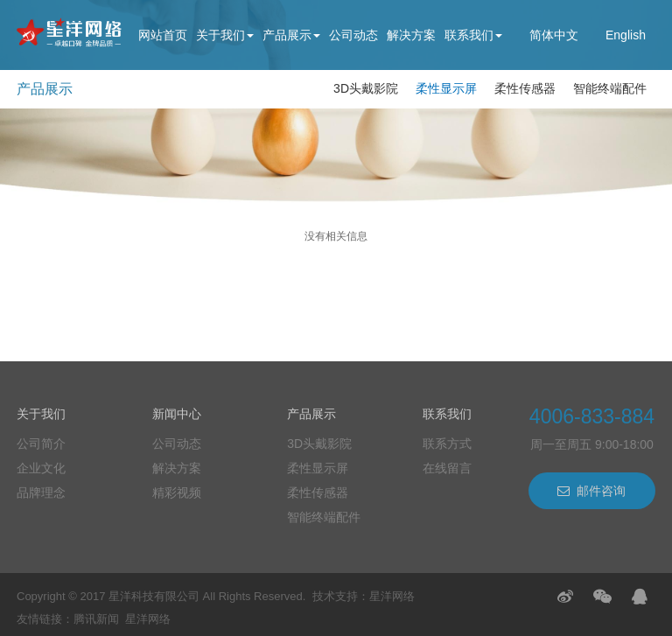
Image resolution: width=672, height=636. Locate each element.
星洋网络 (392, 596)
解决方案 (411, 35)
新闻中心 (177, 414)
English (626, 35)
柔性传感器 (525, 88)
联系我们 (473, 35)
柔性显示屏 (446, 88)
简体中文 (554, 35)
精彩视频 (177, 493)
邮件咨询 (591, 491)
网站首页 (163, 35)
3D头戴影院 (366, 88)
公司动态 (353, 35)
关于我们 (225, 35)
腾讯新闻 (96, 619)
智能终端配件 (610, 88)
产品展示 (291, 35)
